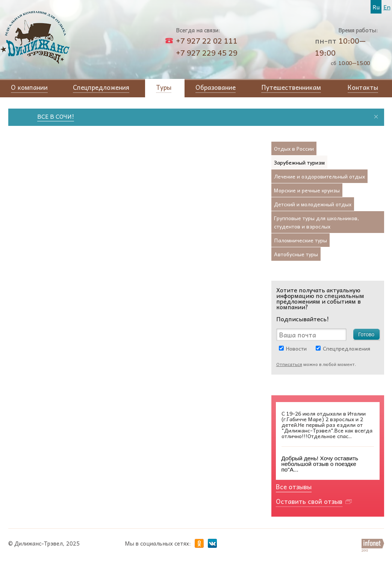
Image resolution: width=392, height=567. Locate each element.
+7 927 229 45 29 (207, 53)
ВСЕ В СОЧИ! (58, 116)
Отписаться (289, 364)
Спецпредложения (347, 348)
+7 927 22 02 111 (207, 41)
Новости (296, 348)
